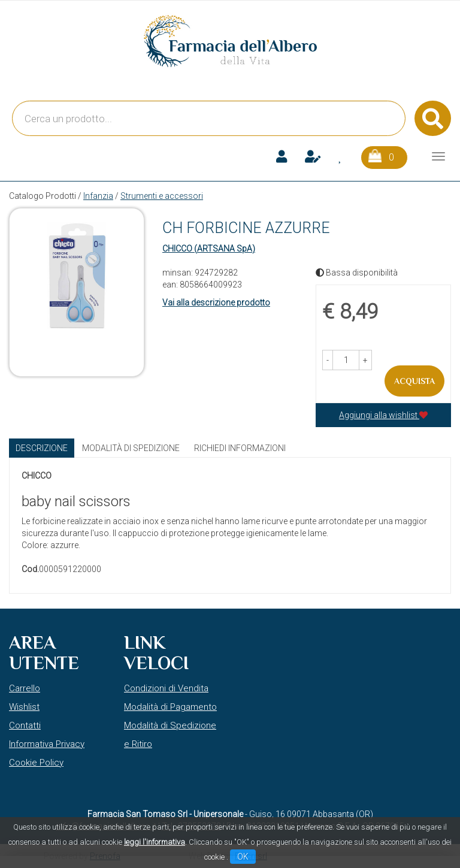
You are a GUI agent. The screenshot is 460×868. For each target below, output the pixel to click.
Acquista (414, 381)
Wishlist (24, 707)
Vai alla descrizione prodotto (216, 303)
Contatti (25, 725)
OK (243, 857)
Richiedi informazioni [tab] (240, 448)
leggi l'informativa (155, 842)
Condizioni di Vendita (166, 688)
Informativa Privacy (47, 744)
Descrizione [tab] (42, 448)
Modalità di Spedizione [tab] (131, 448)
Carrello (25, 688)
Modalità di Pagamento (170, 707)
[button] (328, 360)
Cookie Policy (36, 763)
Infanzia (98, 196)
